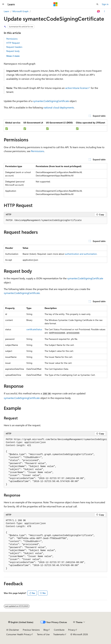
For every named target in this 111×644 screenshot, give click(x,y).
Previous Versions (31, 630)
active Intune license (76, 88)
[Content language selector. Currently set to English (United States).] (21, 622)
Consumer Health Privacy (19, 634)
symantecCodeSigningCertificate (51, 101)
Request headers (14, 47)
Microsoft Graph (20, 11)
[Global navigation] (3, 4)
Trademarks (59, 634)
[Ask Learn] (99, 11)
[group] (55, 462)
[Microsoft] (55, 4)
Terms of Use (43, 634)
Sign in (105, 4)
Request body (13, 51)
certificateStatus (34, 329)
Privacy (72, 630)
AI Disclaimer (13, 630)
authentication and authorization (81, 254)
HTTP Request (13, 43)
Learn (6, 11)
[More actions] (104, 11)
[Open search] (97, 4)
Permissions (12, 39)
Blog (46, 630)
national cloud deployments (59, 107)
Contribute (59, 630)
